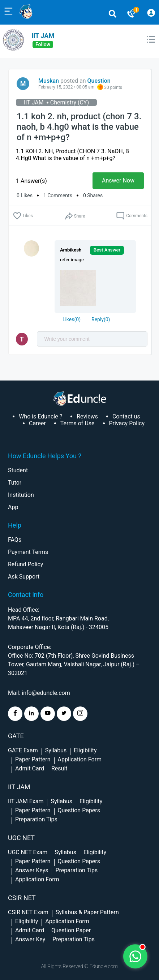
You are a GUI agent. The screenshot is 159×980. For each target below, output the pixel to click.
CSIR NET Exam (28, 912)
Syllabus (56, 750)
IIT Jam (19, 787)
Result (59, 768)
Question (99, 81)
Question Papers (79, 810)
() (72, 319)
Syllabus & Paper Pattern (87, 912)
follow (43, 44)
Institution (21, 495)
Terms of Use (78, 423)
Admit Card (30, 768)
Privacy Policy (127, 423)
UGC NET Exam (28, 852)
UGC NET (21, 838)
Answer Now (118, 180)
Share (75, 216)
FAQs (15, 540)
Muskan (49, 81)
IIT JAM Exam (26, 801)
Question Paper (71, 930)
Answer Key (30, 939)
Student (18, 470)
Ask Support (24, 577)
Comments (132, 216)
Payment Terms (28, 552)
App (13, 507)
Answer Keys (32, 870)
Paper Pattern (33, 759)
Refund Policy (25, 564)
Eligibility (85, 750)
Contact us (126, 416)
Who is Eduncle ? (40, 416)
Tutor (15, 483)
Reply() (101, 319)
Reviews (87, 416)
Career (37, 423)
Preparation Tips (36, 819)
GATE (16, 736)
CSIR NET (22, 898)
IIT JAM (43, 36)
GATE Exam (23, 750)
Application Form (80, 759)
